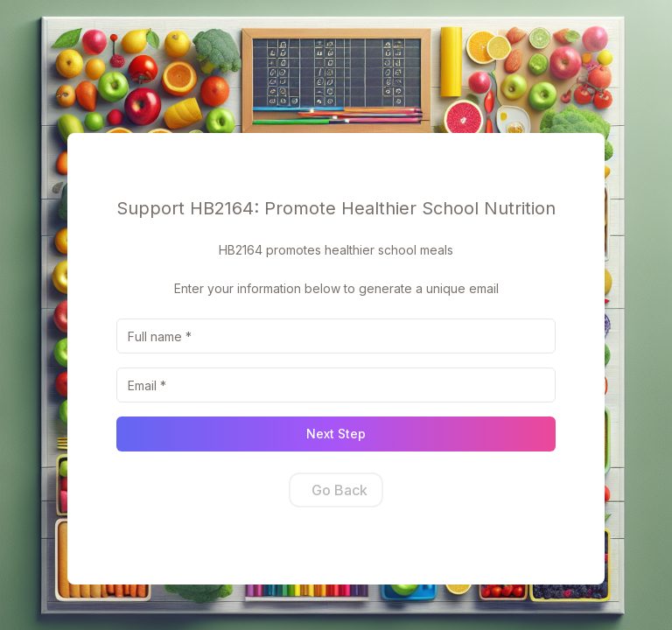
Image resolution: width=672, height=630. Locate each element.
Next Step (336, 434)
